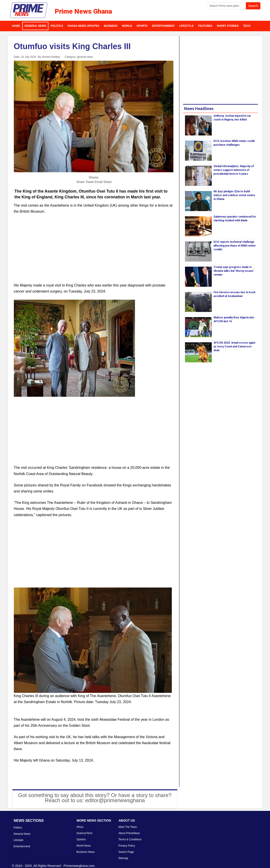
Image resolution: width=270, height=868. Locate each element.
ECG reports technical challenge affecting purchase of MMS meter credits (235, 246)
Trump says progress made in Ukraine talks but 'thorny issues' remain (234, 271)
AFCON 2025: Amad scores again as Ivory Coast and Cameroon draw (234, 347)
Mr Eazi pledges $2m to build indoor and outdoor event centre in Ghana (234, 195)
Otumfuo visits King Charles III (72, 46)
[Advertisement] (94, 251)
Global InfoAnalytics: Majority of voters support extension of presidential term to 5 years (234, 170)
